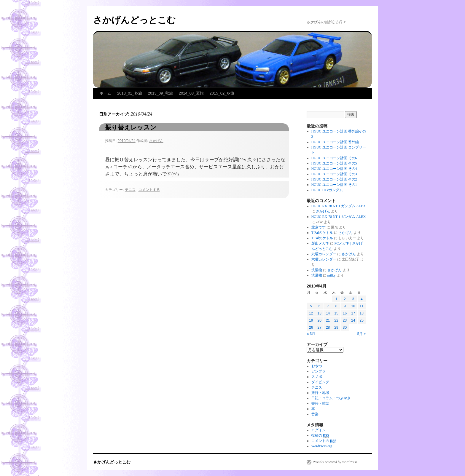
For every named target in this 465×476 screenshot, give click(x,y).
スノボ (317, 377)
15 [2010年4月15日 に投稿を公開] (336, 313)
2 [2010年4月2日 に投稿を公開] (345, 299)
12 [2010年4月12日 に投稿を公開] (311, 313)
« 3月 (311, 334)
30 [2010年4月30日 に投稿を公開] (345, 328)
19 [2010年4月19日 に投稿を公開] (311, 320)
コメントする (149, 190)
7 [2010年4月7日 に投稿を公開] (328, 306)
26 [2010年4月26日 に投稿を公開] (311, 328)
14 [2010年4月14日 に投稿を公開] (328, 313)
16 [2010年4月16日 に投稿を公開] (345, 313)
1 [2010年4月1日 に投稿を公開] (336, 299)
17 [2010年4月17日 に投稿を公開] (353, 313)
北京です (319, 227)
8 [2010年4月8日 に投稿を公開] (336, 306)
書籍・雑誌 (320, 403)
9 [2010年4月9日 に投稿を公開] (345, 306)
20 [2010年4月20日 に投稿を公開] (319, 320)
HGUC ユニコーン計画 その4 (334, 169)
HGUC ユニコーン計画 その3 (334, 174)
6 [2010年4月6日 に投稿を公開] (320, 306)
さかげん (156, 141)
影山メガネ (320, 243)
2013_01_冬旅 (130, 93)
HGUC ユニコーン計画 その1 (334, 185)
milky (332, 275)
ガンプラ (319, 371)
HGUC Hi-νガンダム (327, 190)
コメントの (324, 441)
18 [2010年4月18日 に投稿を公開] (362, 313)
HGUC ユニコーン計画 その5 (334, 163)
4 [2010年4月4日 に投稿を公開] (362, 299)
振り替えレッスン (131, 127)
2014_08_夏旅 (191, 93)
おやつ (317, 366)
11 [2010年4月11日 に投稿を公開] (362, 306)
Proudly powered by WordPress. (335, 462)
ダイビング (320, 382)
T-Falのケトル (322, 233)
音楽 (315, 414)
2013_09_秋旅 (160, 93)
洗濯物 (317, 270)
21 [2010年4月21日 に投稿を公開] (328, 320)
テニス (130, 190)
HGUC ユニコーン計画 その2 (334, 179)
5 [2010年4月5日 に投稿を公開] (311, 306)
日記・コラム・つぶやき (331, 398)
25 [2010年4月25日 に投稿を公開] (362, 320)
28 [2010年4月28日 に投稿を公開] (328, 328)
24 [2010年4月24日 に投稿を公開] (353, 320)
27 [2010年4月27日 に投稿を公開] (319, 328)
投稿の (320, 436)
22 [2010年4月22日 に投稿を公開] (336, 320)
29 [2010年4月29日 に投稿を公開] (336, 328)
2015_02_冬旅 (222, 93)
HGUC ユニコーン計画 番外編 (335, 142)
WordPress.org (322, 446)
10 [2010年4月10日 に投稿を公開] (353, 306)
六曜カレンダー (324, 254)
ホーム (105, 93)
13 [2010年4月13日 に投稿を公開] (319, 313)
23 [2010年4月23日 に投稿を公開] (345, 320)
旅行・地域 (320, 393)
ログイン (319, 430)
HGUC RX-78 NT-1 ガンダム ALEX (339, 206)
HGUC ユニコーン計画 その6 (334, 158)
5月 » (362, 334)
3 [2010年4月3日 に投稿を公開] (353, 299)
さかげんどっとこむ (134, 20)
